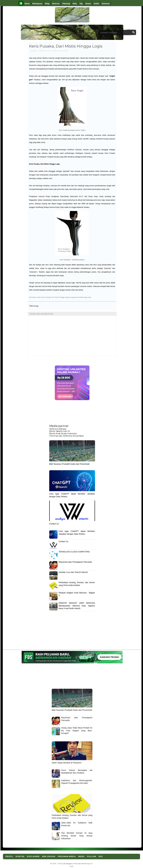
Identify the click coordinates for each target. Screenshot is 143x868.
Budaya (43, 51)
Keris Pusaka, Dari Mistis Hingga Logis (45, 164)
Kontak (20, 856)
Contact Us (54, 524)
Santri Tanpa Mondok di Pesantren (67, 763)
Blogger (69, 864)
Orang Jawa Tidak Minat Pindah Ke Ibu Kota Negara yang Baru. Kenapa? (77, 730)
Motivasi (56, 3)
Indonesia (106, 3)
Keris (49, 51)
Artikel (96, 3)
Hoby (75, 3)
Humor (88, 3)
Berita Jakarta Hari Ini (60, 431)
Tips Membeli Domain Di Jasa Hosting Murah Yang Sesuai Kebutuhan (77, 836)
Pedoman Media (67, 856)
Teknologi (66, 3)
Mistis (55, 51)
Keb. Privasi (49, 856)
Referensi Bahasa (58, 429)
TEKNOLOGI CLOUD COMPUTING (74, 552)
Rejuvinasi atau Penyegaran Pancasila (75, 562)
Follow (92, 856)
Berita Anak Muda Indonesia (63, 434)
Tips (81, 3)
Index (81, 856)
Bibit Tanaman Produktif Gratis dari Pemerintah (69, 464)
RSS (101, 856)
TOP (71, 866)
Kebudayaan (37, 3)
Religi (47, 3)
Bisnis (27, 3)
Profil (9, 856)
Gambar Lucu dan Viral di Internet (73, 572)
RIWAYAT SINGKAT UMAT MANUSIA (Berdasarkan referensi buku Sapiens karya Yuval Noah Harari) (77, 606)
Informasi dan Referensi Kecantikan (67, 436)
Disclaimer (33, 856)
